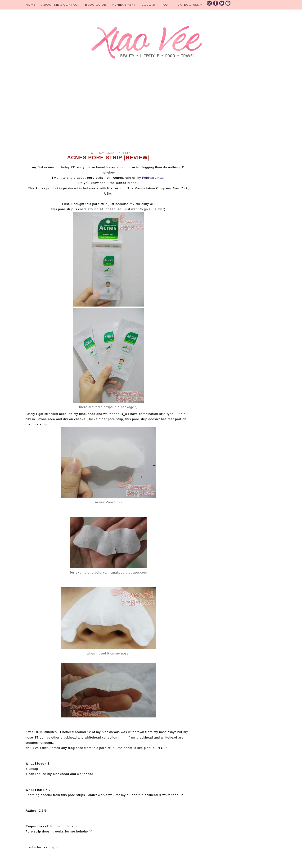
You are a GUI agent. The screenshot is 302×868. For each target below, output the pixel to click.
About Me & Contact (60, 5)
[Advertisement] (108, 111)
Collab (148, 5)
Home (31, 5)
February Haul (153, 178)
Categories (190, 5)
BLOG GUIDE (96, 5)
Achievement (124, 5)
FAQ (164, 5)
